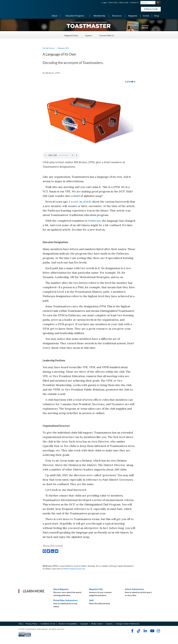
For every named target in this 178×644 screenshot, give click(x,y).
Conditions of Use (48, 624)
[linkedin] (130, 82)
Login (105, 3)
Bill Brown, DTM (53, 73)
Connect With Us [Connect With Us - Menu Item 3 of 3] (107, 35)
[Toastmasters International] (26, 9)
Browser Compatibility (68, 624)
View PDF (145, 28)
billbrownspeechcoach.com (74, 569)
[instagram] (135, 82)
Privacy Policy (31, 624)
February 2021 (63, 48)
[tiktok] (128, 82)
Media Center (97, 624)
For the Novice (49, 48)
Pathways (94, 221)
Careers (109, 624)
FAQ (20, 624)
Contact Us (134, 3)
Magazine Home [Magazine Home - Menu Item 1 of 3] (71, 35)
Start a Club (124, 3)
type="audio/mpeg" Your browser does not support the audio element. (61, 155)
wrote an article (81, 202)
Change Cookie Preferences (127, 624)
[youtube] (132, 82)
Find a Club (113, 3)
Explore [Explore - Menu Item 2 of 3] (89, 35)
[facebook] (126, 82)
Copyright (84, 624)
